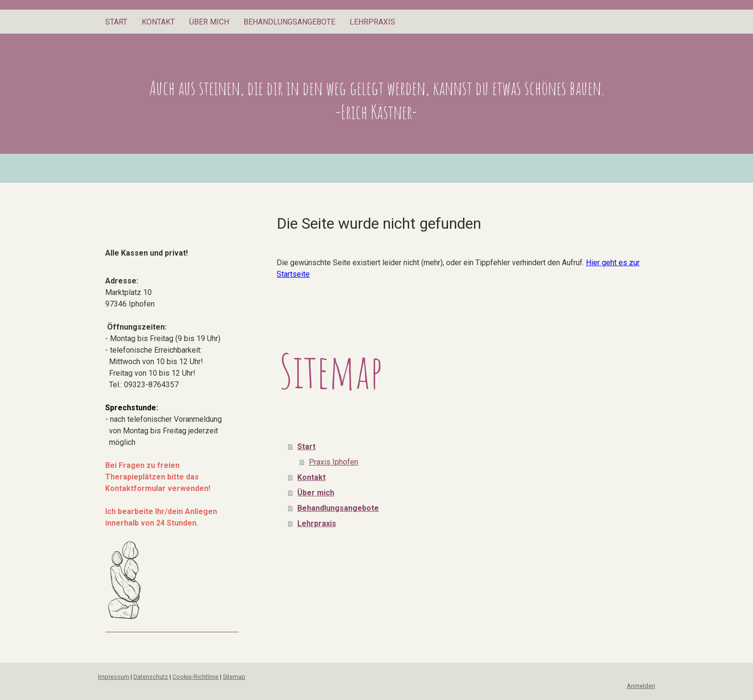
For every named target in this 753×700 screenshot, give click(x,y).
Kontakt (158, 22)
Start (116, 22)
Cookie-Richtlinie (195, 677)
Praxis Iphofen (334, 462)
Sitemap (234, 677)
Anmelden (641, 686)
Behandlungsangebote (289, 22)
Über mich (209, 22)
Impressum (114, 677)
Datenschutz (151, 677)
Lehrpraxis (372, 22)
